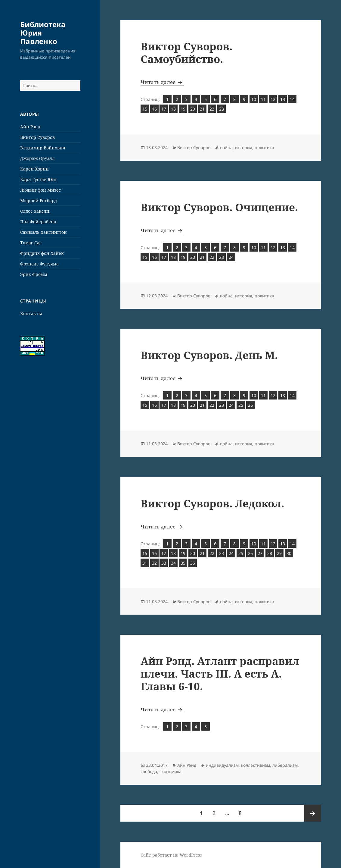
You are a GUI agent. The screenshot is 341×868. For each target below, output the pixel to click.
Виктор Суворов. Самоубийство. (186, 53)
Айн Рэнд (30, 127)
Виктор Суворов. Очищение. (219, 207)
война (226, 147)
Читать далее (162, 82)
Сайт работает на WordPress (171, 855)
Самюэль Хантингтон (43, 232)
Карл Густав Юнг (39, 179)
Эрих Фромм (34, 274)
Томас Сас (31, 243)
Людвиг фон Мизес (40, 190)
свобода (149, 771)
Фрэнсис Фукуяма (39, 264)
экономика (170, 771)
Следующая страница (312, 813)
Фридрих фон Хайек (42, 253)
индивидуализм (222, 765)
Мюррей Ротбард (39, 201)
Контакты (31, 313)
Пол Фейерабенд (38, 222)
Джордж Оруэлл (37, 158)
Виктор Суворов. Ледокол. (212, 503)
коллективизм (256, 765)
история (244, 147)
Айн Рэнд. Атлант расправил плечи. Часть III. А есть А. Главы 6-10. (220, 674)
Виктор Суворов (37, 137)
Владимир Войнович (43, 148)
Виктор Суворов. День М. (209, 355)
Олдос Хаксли (35, 211)
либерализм (285, 765)
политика (264, 147)
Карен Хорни (34, 169)
